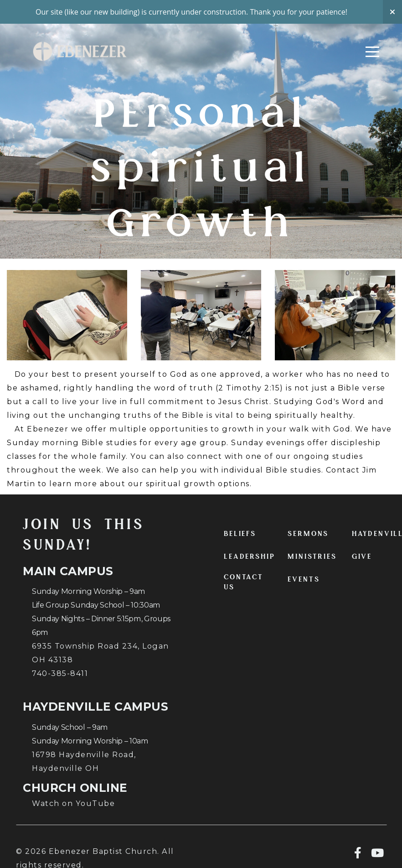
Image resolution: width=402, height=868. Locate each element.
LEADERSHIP (250, 556)
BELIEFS (240, 534)
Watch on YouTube (73, 803)
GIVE (362, 556)
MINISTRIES (312, 556)
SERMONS (308, 534)
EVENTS (304, 579)
